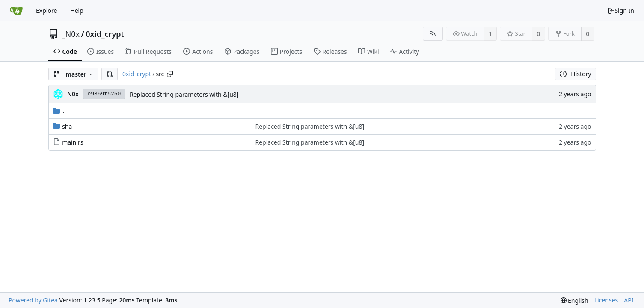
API (629, 300)
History (576, 74)
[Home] (16, 11)
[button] (110, 74)
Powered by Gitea (33, 300)
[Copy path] (170, 74)
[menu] (574, 301)
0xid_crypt (105, 34)
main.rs (73, 142)
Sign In (621, 10)
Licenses (606, 300)
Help (77, 10)
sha (67, 126)
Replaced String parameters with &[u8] (184, 94)
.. (60, 111)
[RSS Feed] (433, 34)
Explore (46, 10)
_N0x (71, 34)
